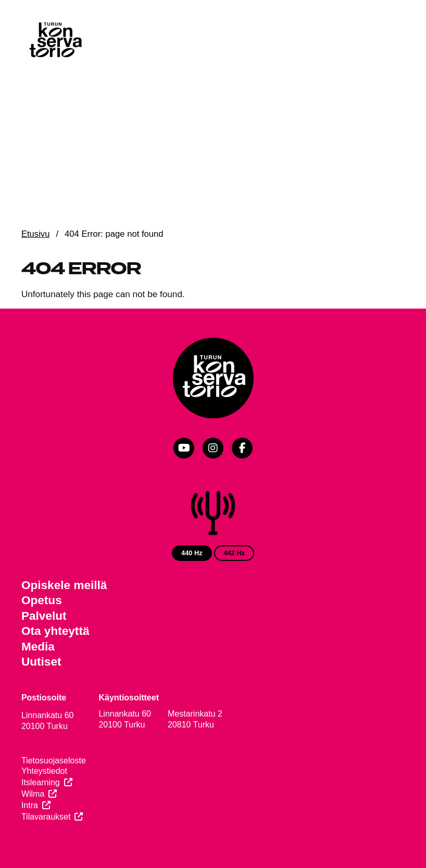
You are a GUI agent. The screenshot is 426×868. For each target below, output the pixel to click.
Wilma (33, 794)
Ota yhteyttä (55, 631)
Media (38, 647)
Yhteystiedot (44, 771)
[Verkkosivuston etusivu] (55, 41)
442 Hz (234, 553)
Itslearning (41, 782)
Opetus (42, 600)
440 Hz (192, 553)
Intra (30, 805)
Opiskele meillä (64, 585)
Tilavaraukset (46, 817)
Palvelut (44, 616)
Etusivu (36, 234)
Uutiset (41, 662)
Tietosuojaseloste (54, 761)
